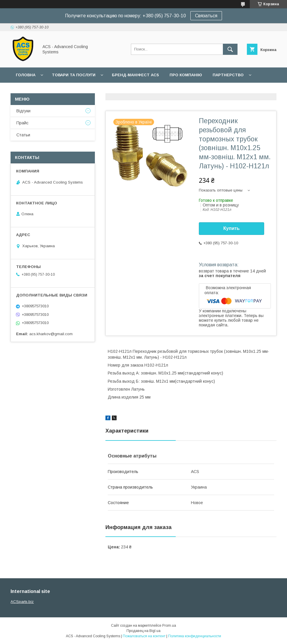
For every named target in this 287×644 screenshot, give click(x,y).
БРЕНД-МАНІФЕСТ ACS (135, 75)
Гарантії (25, 90)
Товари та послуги (74, 75)
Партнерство (228, 75)
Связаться (206, 16)
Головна (26, 75)
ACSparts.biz (22, 602)
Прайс (22, 123)
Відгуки (23, 111)
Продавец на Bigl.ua (143, 631)
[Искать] (230, 49)
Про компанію (186, 75)
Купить (232, 228)
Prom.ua (169, 626)
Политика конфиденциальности (195, 636)
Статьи (23, 135)
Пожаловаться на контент (144, 636)
